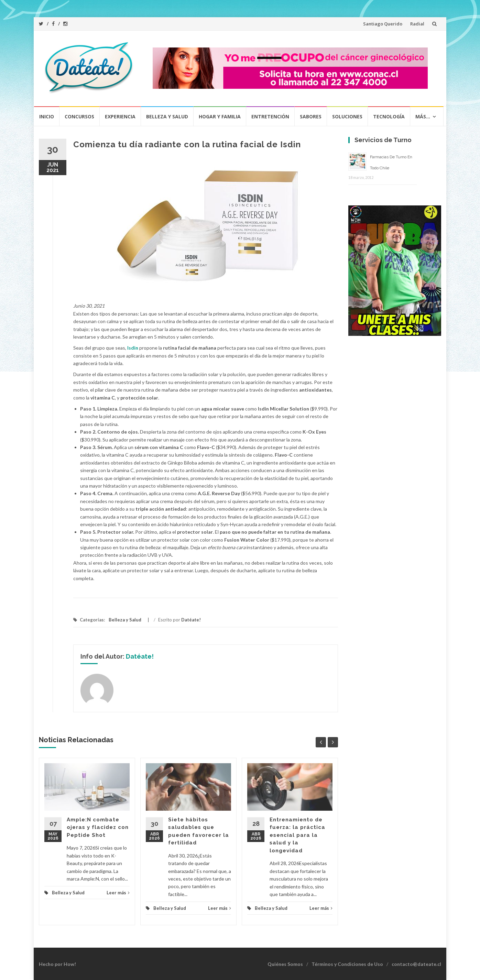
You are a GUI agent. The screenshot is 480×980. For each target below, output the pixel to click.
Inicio (47, 116)
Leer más (118, 893)
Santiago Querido (383, 24)
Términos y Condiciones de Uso (347, 964)
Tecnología (389, 116)
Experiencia (120, 116)
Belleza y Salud (167, 116)
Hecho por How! (57, 964)
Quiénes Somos (285, 964)
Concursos (79, 116)
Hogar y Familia (220, 116)
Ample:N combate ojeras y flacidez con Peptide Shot (98, 827)
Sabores (311, 116)
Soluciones (347, 116)
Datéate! (191, 620)
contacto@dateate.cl (416, 964)
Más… (423, 116)
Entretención (270, 116)
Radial (417, 24)
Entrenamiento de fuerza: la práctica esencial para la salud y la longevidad (297, 835)
